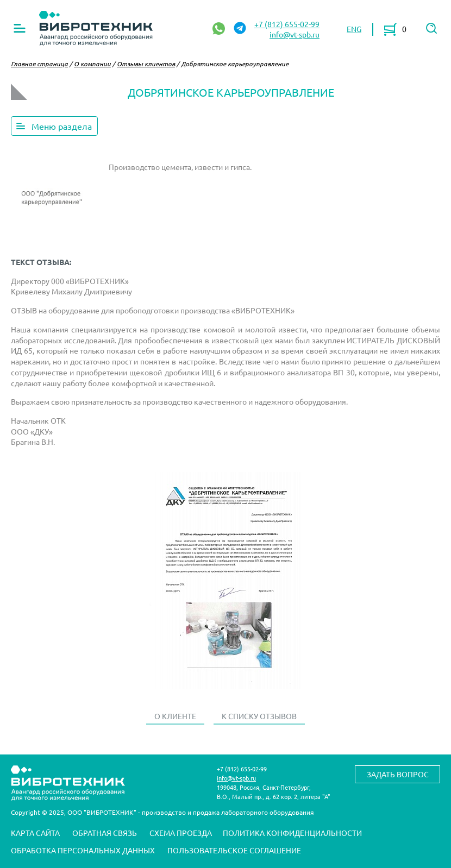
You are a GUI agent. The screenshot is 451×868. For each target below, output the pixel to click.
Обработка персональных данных (83, 850)
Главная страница (39, 64)
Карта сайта (35, 833)
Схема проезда (181, 833)
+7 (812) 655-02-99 (287, 24)
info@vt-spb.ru (295, 34)
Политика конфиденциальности (292, 833)
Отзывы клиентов (146, 64)
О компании (92, 64)
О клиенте (175, 716)
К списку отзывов (259, 716)
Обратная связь (105, 833)
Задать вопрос (398, 774)
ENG (354, 29)
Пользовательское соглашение (234, 850)
